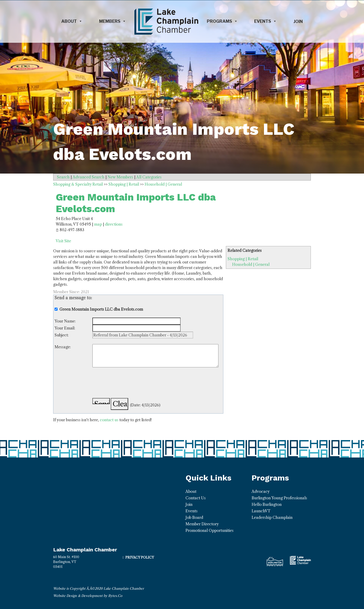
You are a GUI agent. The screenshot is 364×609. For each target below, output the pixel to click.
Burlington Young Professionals (279, 498)
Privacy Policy (140, 557)
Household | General (251, 264)
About (72, 21)
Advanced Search (89, 177)
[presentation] (128, 383)
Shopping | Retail (243, 259)
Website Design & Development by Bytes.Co (88, 596)
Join (298, 21)
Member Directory (202, 524)
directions (114, 224)
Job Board (194, 517)
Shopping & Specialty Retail (78, 184)
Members (113, 21)
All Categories (149, 177)
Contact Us (196, 498)
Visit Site (63, 241)
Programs (222, 21)
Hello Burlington (267, 504)
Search (63, 177)
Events (265, 21)
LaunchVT (261, 511)
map (98, 224)
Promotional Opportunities (210, 530)
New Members (120, 177)
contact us (109, 420)
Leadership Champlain (272, 517)
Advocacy (261, 491)
